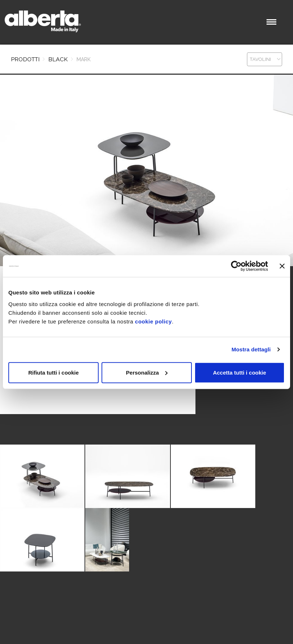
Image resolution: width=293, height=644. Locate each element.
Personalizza (147, 372)
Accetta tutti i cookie (240, 372)
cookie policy (153, 321)
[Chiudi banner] (282, 266)
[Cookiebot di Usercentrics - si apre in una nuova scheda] (236, 266)
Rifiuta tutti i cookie (53, 372)
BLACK (58, 59)
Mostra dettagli (251, 349)
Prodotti (25, 59)
